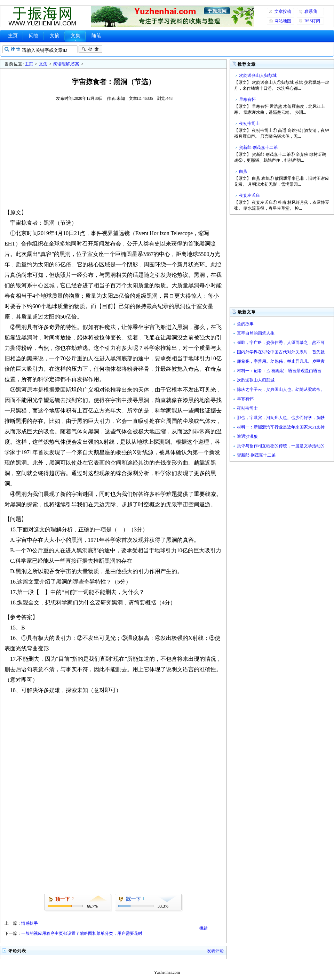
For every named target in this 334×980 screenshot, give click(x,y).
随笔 (96, 36)
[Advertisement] (113, 154)
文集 (75, 36)
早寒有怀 (247, 99)
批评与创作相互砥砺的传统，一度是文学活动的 (281, 446)
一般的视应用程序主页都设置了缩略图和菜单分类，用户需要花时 (82, 933)
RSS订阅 (312, 21)
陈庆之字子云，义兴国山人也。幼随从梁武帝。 (281, 389)
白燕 (243, 171)
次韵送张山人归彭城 (258, 75)
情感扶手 (30, 923)
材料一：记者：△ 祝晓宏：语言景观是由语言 (279, 371)
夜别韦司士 (249, 123)
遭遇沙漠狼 (247, 436)
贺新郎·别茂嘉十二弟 (258, 147)
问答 (34, 36)
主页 (13, 36)
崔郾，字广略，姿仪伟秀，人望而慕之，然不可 (281, 343)
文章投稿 (283, 11)
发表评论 (215, 951)
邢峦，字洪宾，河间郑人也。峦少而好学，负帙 (281, 418)
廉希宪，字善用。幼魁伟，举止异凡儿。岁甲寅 (281, 361)
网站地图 (283, 21)
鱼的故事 (245, 324)
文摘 (55, 36)
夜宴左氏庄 (249, 195)
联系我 (311, 11)
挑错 (204, 928)
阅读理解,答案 (66, 64)
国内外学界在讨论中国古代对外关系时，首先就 (281, 352)
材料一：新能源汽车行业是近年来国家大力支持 (281, 427)
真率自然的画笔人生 (256, 333)
